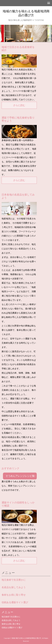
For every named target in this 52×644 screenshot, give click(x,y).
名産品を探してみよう (14, 587)
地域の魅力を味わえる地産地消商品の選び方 (26, 13)
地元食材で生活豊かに (14, 580)
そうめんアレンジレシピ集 (20, 476)
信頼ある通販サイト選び (15, 602)
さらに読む (19, 105)
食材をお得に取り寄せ (14, 595)
